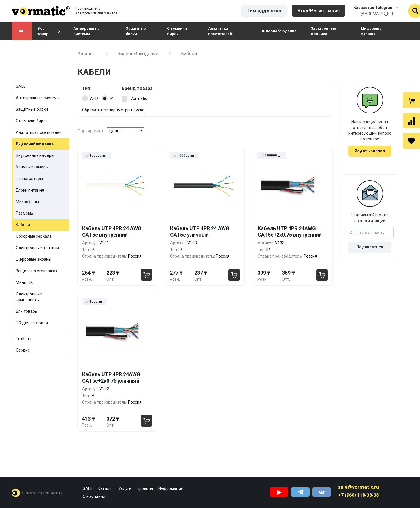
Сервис (23, 350)
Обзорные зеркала (34, 236)
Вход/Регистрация (319, 11)
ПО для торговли (32, 323)
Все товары (49, 31)
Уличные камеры (32, 167)
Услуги (125, 488)
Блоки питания (30, 190)
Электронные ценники (324, 31)
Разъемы (25, 213)
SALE (22, 31)
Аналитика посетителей (220, 31)
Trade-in (23, 339)
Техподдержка (264, 11)
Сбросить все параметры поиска (113, 110)
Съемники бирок (177, 31)
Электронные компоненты (29, 297)
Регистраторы (29, 179)
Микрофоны (27, 202)
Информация (171, 488)
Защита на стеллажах (37, 271)
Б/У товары (27, 311)
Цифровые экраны (371, 31)
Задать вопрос (370, 151)
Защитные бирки (136, 31)
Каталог (86, 54)
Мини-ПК (24, 282)
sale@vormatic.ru (359, 487)
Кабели (23, 225)
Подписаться (370, 247)
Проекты (145, 488)
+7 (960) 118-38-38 (358, 495)
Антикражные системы (86, 31)
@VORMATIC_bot (377, 14)
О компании (94, 496)
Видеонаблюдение (279, 31)
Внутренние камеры (35, 155)
